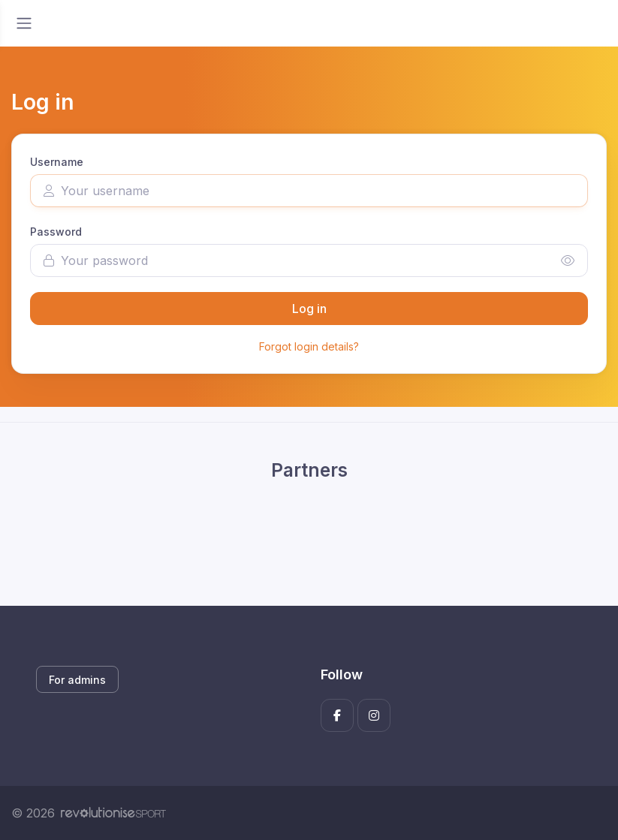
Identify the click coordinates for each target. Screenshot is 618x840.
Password (56, 232)
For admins (77, 680)
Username (57, 162)
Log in (309, 309)
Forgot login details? (309, 346)
